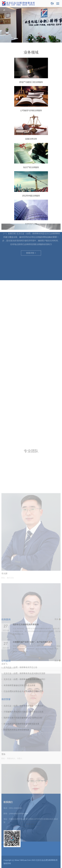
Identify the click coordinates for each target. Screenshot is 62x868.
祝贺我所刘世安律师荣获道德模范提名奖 (21, 653)
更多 (56, 549)
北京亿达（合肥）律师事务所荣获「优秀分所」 (24, 635)
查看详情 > (31, 226)
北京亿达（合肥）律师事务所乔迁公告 (20, 597)
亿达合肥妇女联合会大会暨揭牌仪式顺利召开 (23, 621)
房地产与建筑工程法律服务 (31, 98)
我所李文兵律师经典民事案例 (26, 554)
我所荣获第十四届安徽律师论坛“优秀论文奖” (23, 647)
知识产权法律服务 (31, 183)
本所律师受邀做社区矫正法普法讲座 (19, 615)
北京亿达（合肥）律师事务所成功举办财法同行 (24, 609)
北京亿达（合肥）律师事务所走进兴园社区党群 (24, 603)
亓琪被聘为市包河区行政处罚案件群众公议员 (23, 641)
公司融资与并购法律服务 (31, 126)
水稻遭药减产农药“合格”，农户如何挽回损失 (33, 571)
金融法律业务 (31, 154)
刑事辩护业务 (31, 240)
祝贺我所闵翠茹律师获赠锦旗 (16, 659)
